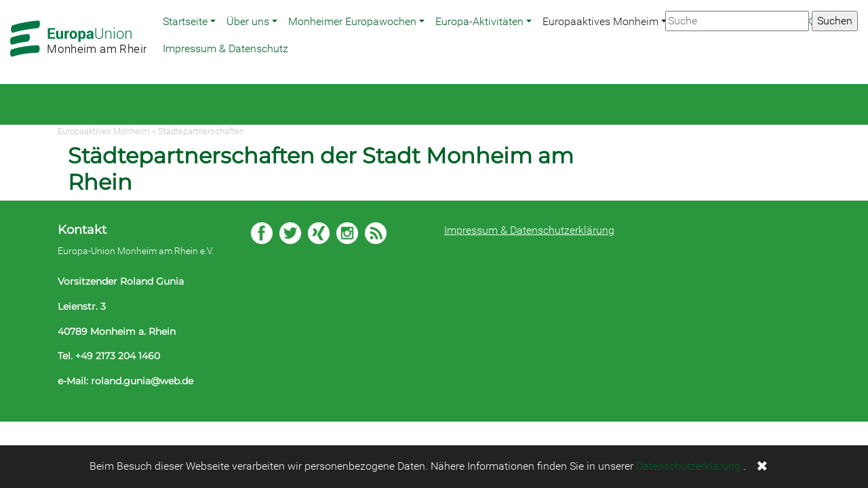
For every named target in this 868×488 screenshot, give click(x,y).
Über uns (248, 21)
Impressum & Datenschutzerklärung (529, 230)
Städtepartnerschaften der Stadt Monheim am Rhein (321, 168)
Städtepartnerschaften (201, 131)
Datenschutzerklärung (688, 466)
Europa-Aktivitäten (479, 21)
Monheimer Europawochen (352, 21)
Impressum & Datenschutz (225, 48)
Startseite (185, 21)
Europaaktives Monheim (600, 21)
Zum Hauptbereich (11, 1)
